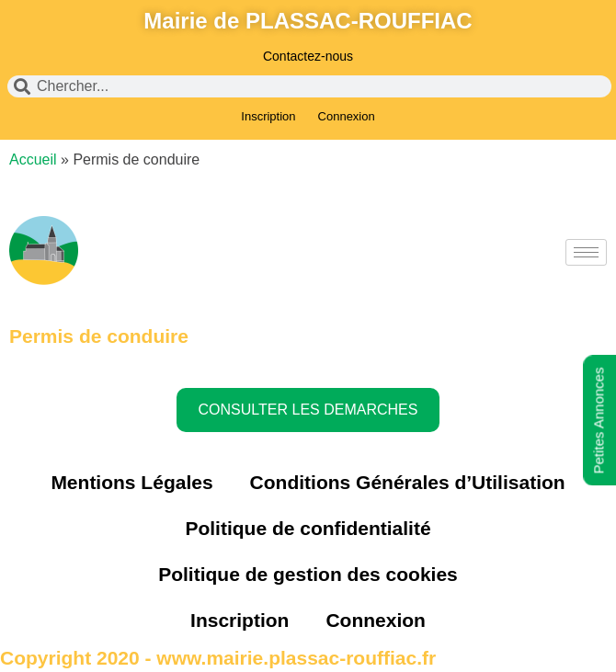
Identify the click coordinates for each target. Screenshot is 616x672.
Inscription (268, 116)
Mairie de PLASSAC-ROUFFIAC (308, 21)
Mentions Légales (131, 482)
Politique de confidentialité (308, 528)
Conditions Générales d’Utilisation (408, 482)
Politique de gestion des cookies (308, 574)
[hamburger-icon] (586, 252)
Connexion (347, 116)
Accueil (33, 159)
